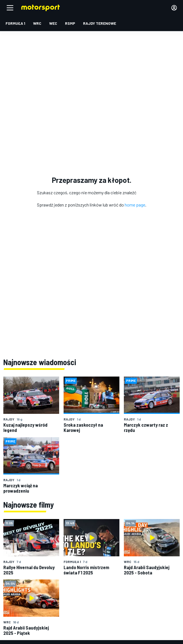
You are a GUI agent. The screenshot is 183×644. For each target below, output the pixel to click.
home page (135, 205)
